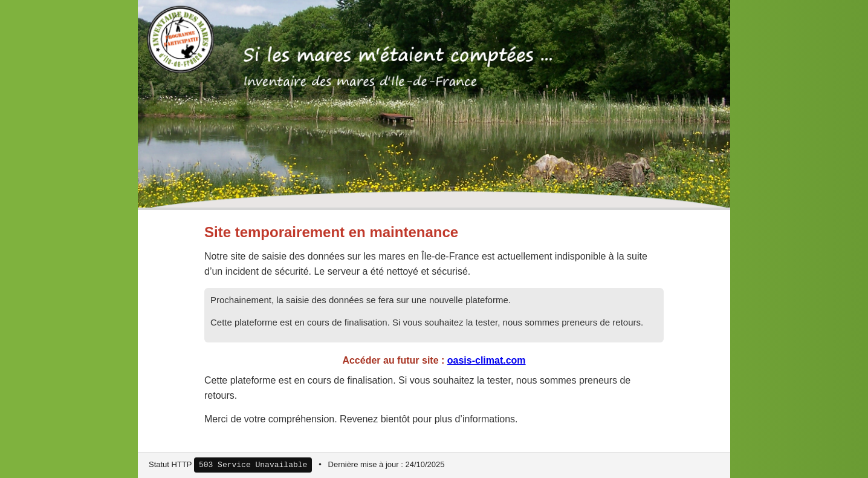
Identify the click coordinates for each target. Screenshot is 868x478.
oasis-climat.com (487, 360)
